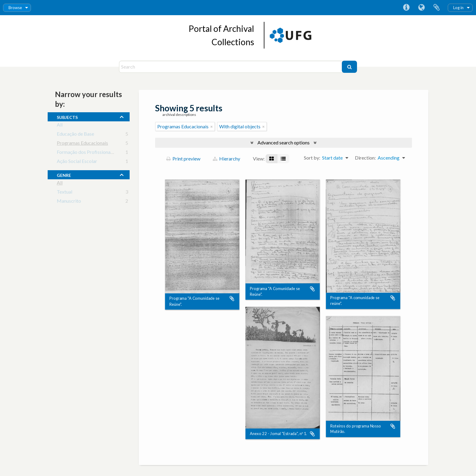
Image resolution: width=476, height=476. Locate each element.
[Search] (231, 67)
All (60, 126)
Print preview (183, 159)
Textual (65, 193)
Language (421, 8)
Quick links (406, 8)
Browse (15, 8)
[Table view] (283, 159)
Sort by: (312, 158)
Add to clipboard (232, 299)
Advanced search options (284, 142)
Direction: (365, 158)
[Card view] (272, 159)
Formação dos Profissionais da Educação (99, 153)
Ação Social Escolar (77, 162)
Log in (458, 8)
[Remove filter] (212, 127)
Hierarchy (226, 159)
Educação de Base (75, 135)
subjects (67, 116)
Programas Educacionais (82, 144)
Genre (64, 174)
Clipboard (437, 8)
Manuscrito (69, 202)
